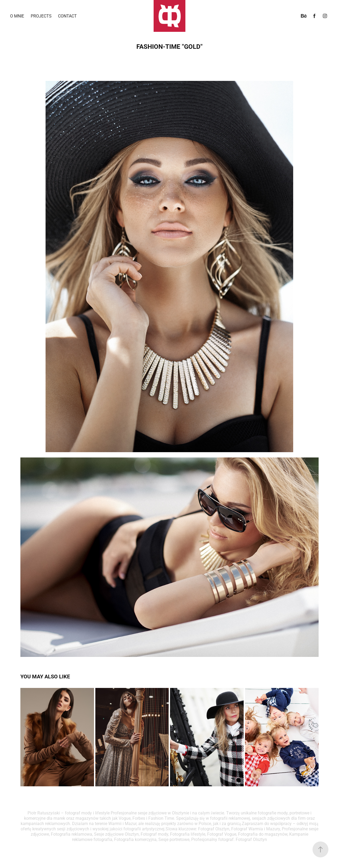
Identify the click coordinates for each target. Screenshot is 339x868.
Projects (41, 16)
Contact (67, 16)
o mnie (17, 16)
